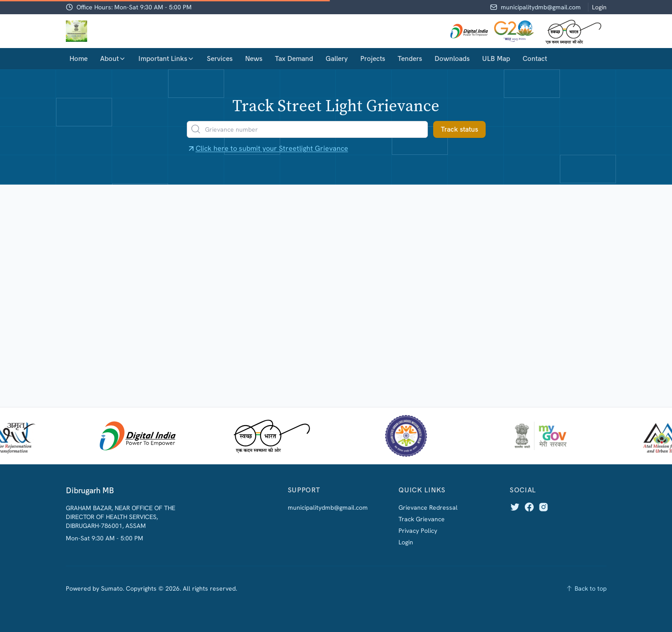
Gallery (337, 58)
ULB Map (496, 58)
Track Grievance (422, 519)
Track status (459, 129)
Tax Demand (294, 58)
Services (220, 58)
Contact (535, 58)
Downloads (452, 58)
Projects (373, 58)
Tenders (410, 58)
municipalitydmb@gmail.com (541, 7)
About (113, 58)
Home (78, 58)
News (254, 58)
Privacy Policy (418, 531)
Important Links (166, 58)
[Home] (76, 31)
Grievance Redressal (428, 507)
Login (599, 7)
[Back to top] (586, 588)
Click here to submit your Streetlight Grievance (268, 148)
